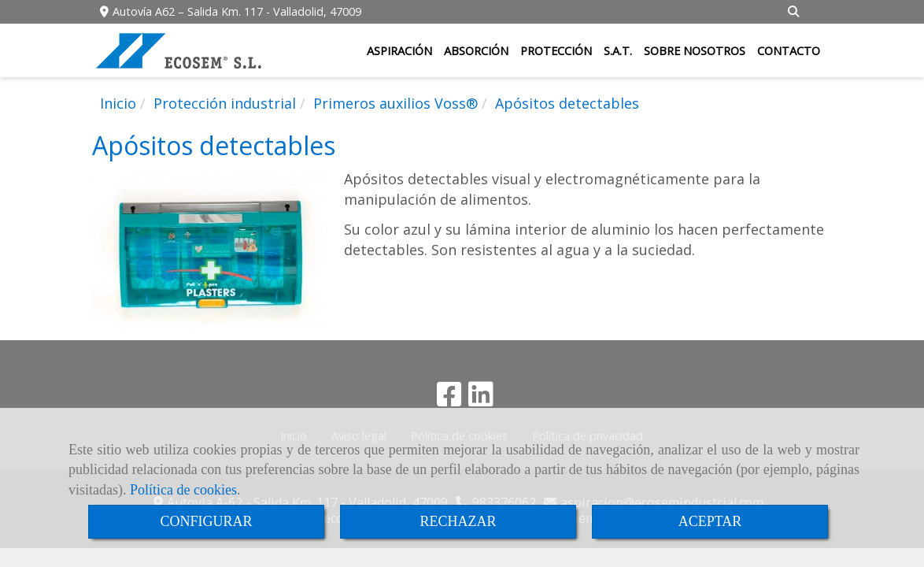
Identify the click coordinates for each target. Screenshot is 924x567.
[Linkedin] (481, 399)
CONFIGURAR (206, 521)
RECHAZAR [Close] (458, 521)
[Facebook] (449, 399)
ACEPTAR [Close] (710, 521)
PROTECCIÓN (556, 50)
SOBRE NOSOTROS (695, 50)
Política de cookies (183, 490)
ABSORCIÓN (476, 50)
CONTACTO (789, 50)
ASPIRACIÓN (399, 50)
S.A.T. (618, 50)
